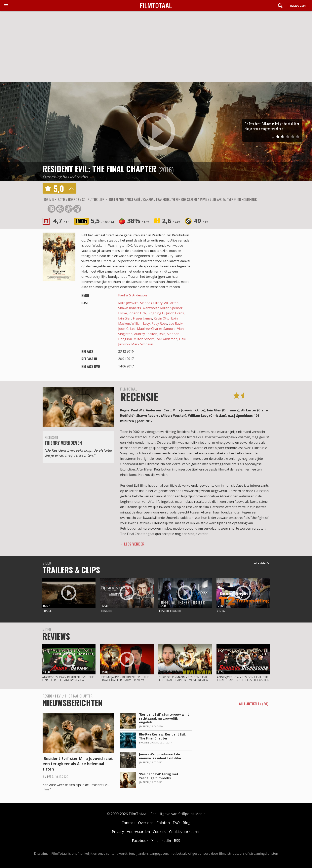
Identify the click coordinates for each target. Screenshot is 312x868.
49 (201, 221)
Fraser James (143, 318)
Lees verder (134, 544)
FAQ (176, 823)
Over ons (146, 823)
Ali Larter (171, 303)
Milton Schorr (144, 339)
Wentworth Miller (156, 308)
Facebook (140, 841)
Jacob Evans (175, 313)
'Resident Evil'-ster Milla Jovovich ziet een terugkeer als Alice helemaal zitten (78, 764)
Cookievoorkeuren (185, 832)
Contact (128, 823)
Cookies (159, 832)
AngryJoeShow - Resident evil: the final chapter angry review (68, 679)
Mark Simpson (142, 344)
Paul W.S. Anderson (133, 295)
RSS (177, 841)
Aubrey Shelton (146, 334)
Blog (187, 823)
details (71, 188)
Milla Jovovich (128, 303)
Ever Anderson (167, 339)
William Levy (141, 323)
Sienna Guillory (151, 303)
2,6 (171, 221)
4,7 (61, 221)
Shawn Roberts (130, 308)
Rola (162, 334)
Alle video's (262, 563)
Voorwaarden (138, 832)
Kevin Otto (162, 318)
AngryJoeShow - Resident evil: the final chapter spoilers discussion (243, 679)
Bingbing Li (156, 313)
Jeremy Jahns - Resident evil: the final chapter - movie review (125, 679)
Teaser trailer (170, 611)
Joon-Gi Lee (127, 329)
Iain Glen (125, 318)
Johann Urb (137, 313)
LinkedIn (164, 841)
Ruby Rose (159, 323)
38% (138, 221)
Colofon (163, 823)
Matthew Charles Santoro (156, 329)
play (156, 132)
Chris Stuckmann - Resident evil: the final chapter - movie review (183, 679)
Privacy (118, 832)
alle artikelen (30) (254, 704)
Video (221, 611)
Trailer (48, 611)
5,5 (102, 221)
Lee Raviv (176, 323)
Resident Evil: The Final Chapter (99, 169)
